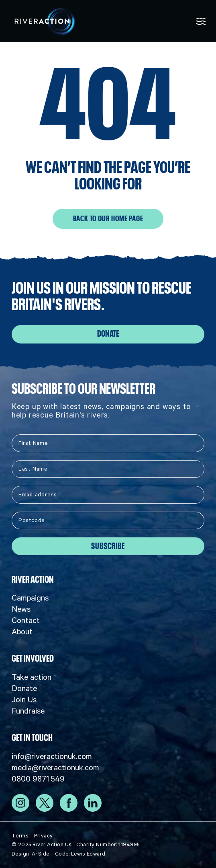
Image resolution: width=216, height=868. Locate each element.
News (21, 609)
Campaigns (30, 598)
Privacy (44, 836)
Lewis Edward (88, 854)
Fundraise (28, 711)
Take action (32, 677)
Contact (26, 620)
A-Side (41, 854)
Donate (108, 334)
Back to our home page (108, 219)
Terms (20, 836)
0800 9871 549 (38, 779)
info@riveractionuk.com (52, 756)
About (22, 631)
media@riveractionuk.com (55, 767)
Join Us (24, 699)
